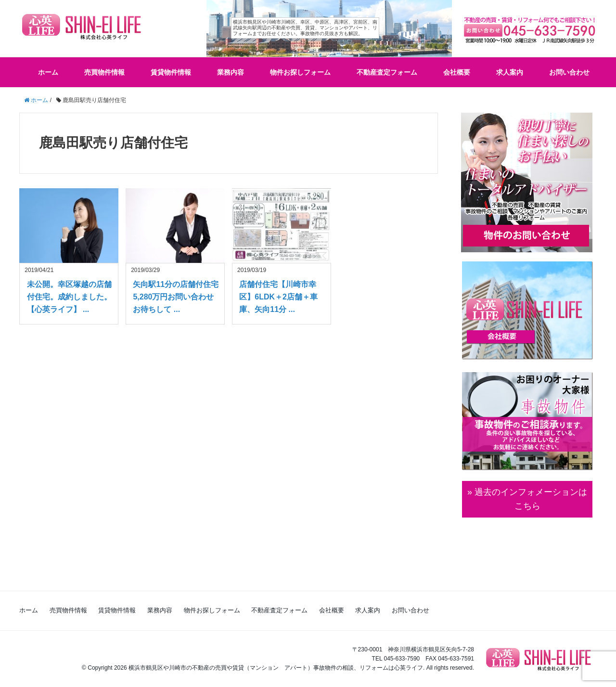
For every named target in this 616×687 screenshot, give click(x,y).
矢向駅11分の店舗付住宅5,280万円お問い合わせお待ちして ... (176, 297)
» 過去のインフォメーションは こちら (527, 499)
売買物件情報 (104, 72)
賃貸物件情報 (171, 72)
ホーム (48, 72)
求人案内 (510, 72)
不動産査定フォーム (387, 72)
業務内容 (231, 72)
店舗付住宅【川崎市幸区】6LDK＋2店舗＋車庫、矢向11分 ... (278, 297)
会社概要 (457, 72)
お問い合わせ (569, 72)
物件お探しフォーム (300, 72)
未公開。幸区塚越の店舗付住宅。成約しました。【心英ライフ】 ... (69, 297)
